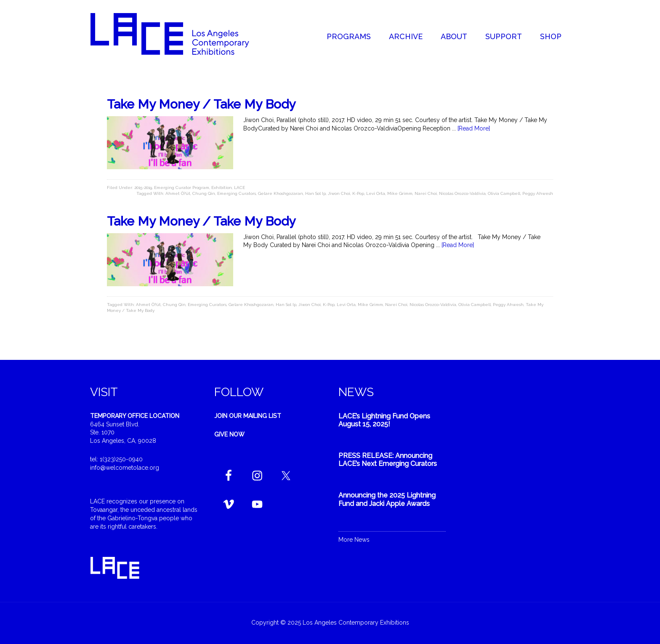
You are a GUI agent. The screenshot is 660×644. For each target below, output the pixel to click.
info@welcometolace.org (125, 468)
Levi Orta (376, 193)
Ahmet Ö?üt (178, 193)
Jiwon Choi (339, 193)
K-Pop (358, 193)
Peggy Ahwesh (538, 193)
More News (354, 540)
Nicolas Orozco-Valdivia (462, 193)
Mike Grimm (400, 193)
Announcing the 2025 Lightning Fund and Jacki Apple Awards (387, 499)
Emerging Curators (237, 193)
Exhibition (222, 188)
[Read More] (474, 128)
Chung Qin (204, 193)
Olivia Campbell (504, 193)
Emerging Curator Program (182, 188)
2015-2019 (143, 188)
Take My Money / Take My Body (201, 104)
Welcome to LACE (178, 34)
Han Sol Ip (315, 193)
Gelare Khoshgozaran (281, 193)
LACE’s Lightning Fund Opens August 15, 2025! (384, 420)
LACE (240, 188)
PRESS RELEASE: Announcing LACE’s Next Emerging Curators (388, 460)
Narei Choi (426, 193)
